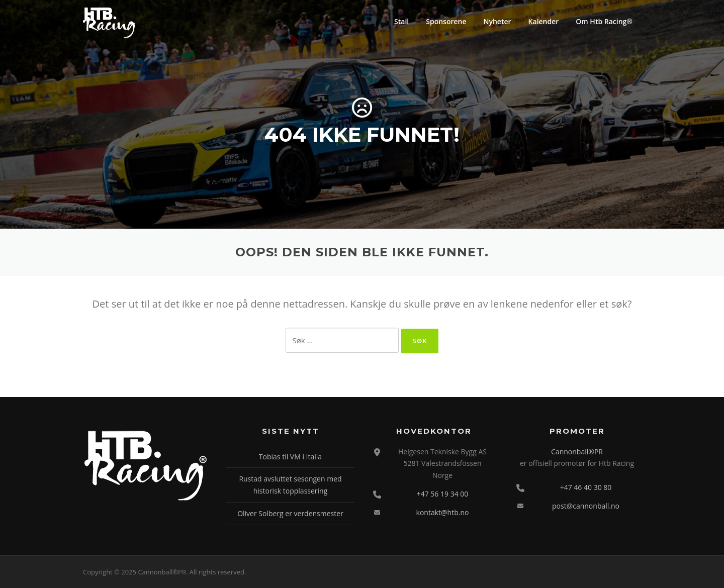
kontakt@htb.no (443, 512)
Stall (401, 21)
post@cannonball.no (586, 506)
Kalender (544, 21)
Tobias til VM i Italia (290, 457)
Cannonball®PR (577, 452)
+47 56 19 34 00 (443, 494)
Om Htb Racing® (604, 21)
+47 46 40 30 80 (586, 487)
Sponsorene (446, 21)
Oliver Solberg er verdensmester (290, 513)
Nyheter (497, 21)
